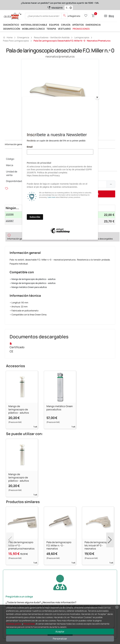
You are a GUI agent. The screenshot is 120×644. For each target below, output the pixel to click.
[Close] (97, 97)
